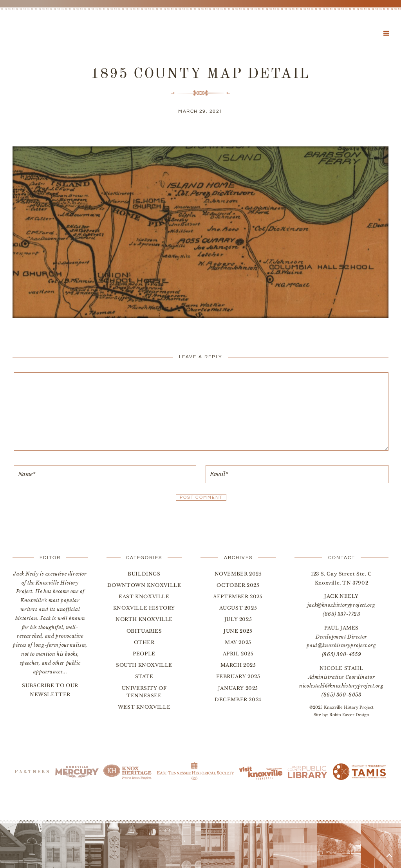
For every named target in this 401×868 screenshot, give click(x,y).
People (144, 654)
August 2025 (238, 608)
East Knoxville (144, 596)
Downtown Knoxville (144, 585)
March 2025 (238, 665)
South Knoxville (144, 665)
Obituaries (144, 631)
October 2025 (238, 585)
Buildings (144, 574)
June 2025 (238, 631)
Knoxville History (144, 608)
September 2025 (238, 596)
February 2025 (238, 676)
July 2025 (238, 619)
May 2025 (238, 642)
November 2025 (238, 574)
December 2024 (238, 699)
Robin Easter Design (349, 715)
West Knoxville (144, 707)
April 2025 (238, 654)
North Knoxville (144, 619)
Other (144, 642)
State (144, 676)
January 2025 (238, 688)
